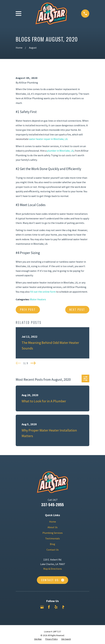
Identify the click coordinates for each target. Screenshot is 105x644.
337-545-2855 (52, 504)
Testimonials (52, 538)
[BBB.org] (63, 607)
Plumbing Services (53, 533)
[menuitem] (38, 639)
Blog (52, 544)
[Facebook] (49, 607)
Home (53, 522)
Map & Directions (53, 569)
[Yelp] (56, 607)
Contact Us (53, 550)
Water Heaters (38, 299)
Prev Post (28, 310)
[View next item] (33, 363)
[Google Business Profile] (42, 607)
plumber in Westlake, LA (60, 151)
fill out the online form (43, 292)
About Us (53, 527)
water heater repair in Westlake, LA (48, 139)
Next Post (77, 310)
